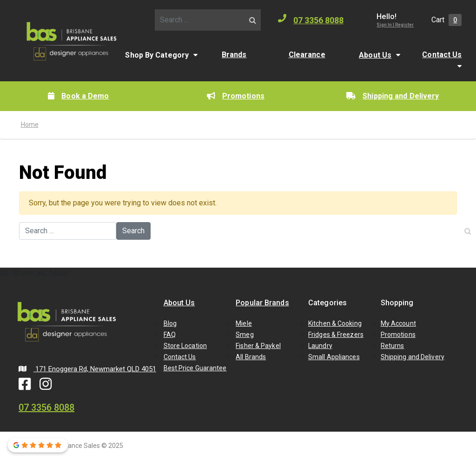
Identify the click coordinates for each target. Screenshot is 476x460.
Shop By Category (157, 55)
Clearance (307, 55)
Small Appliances (334, 357)
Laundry (320, 346)
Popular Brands (262, 303)
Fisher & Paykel (258, 346)
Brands (234, 55)
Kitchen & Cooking (335, 323)
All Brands (251, 357)
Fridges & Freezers (336, 335)
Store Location (185, 346)
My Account (398, 323)
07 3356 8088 (311, 20)
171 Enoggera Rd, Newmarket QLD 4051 (87, 369)
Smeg (245, 335)
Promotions (236, 96)
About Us (375, 55)
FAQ (170, 335)
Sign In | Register (395, 25)
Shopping (397, 303)
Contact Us (442, 55)
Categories (327, 303)
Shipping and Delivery (393, 96)
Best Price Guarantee (195, 368)
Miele (244, 323)
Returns (393, 346)
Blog (170, 323)
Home (30, 125)
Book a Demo (78, 96)
